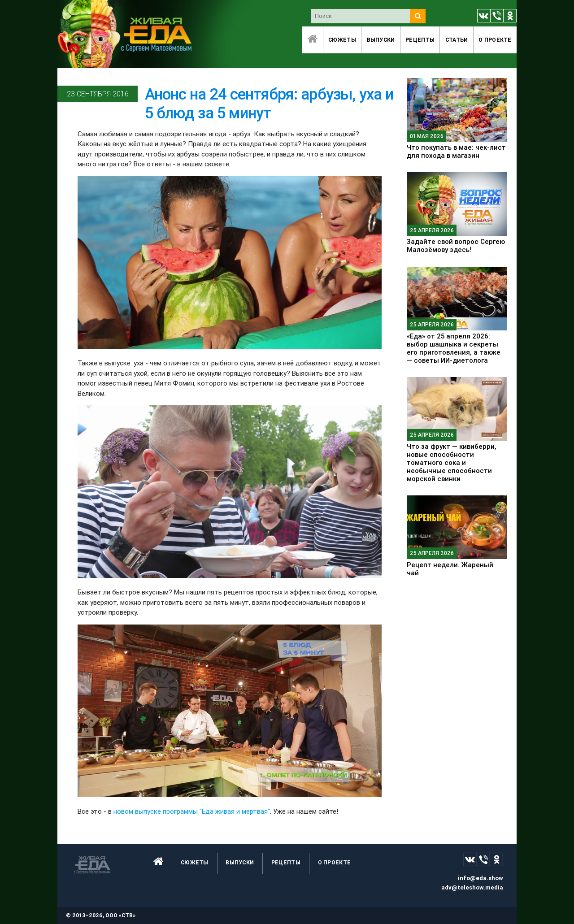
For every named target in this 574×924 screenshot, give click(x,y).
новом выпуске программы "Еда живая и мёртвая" (192, 811)
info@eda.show (481, 878)
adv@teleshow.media (472, 887)
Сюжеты (342, 40)
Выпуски (381, 40)
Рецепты (420, 40)
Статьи (457, 40)
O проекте (495, 40)
